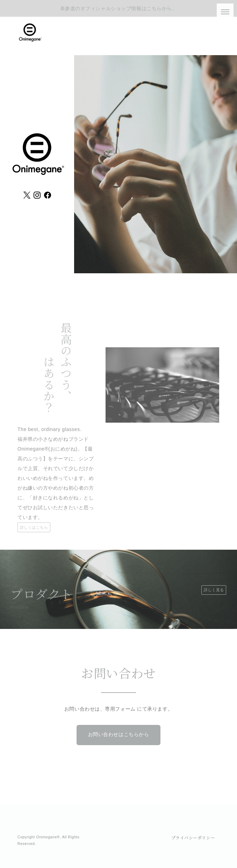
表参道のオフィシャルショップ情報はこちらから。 (119, 8)
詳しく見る (214, 590)
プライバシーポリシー (193, 837)
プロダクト (42, 594)
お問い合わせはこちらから (119, 734)
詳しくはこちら (34, 527)
